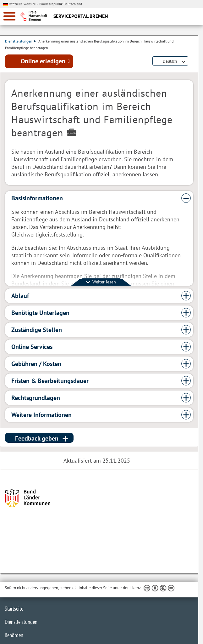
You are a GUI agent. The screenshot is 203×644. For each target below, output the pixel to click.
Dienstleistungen (20, 41)
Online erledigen (43, 61)
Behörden (14, 635)
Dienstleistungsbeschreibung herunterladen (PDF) (192, 61)
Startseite (14, 609)
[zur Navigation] (9, 16)
